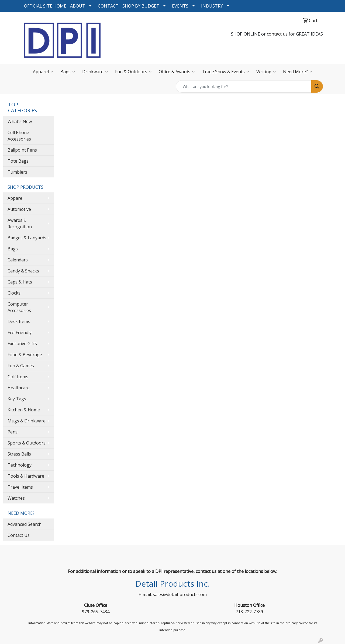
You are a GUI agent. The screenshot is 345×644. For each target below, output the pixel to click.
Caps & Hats (20, 282)
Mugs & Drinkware (27, 421)
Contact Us (19, 535)
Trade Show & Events (226, 72)
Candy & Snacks (23, 271)
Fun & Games (21, 366)
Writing (266, 72)
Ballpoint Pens (22, 150)
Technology (20, 465)
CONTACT (108, 6)
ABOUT (78, 6)
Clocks (14, 293)
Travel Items (20, 487)
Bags (68, 72)
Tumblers (17, 172)
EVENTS (180, 6)
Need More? (298, 72)
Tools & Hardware (26, 476)
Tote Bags (18, 161)
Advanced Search (25, 524)
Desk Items (19, 321)
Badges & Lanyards (27, 238)
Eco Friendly (20, 332)
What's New (20, 121)
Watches (16, 498)
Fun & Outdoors (133, 72)
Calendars (18, 260)
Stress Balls (19, 454)
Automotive (19, 209)
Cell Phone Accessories (19, 136)
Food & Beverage (25, 355)
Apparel (43, 72)
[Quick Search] (244, 86)
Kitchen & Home (24, 410)
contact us (277, 34)
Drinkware (95, 72)
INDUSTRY (212, 6)
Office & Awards (177, 72)
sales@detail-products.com (180, 594)
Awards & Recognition (20, 223)
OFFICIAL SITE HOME (45, 6)
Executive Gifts (22, 344)
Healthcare (19, 388)
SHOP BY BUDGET (141, 6)
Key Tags (17, 399)
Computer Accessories (19, 307)
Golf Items (18, 377)
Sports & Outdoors (27, 443)
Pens (13, 432)
